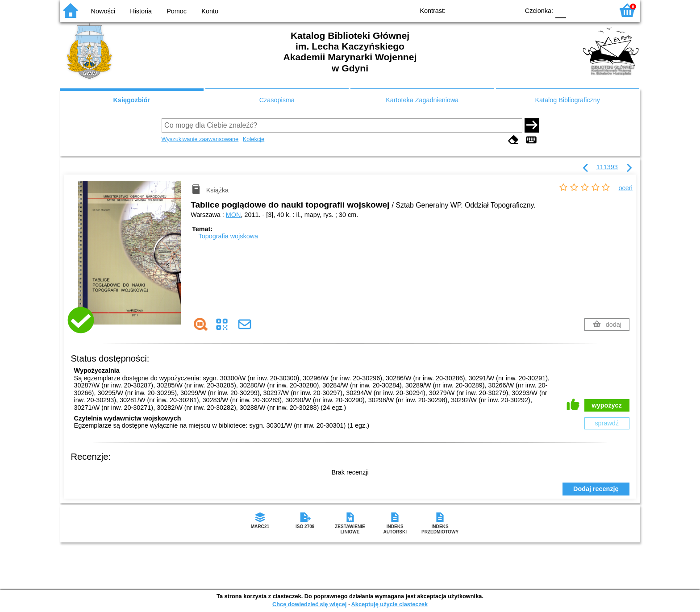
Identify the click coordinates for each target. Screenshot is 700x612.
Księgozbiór (132, 100)
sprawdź (607, 423)
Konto (210, 11)
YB (492, 10)
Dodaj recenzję (596, 489)
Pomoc (177, 11)
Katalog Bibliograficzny (567, 100)
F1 (576, 10)
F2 (597, 10)
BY (510, 10)
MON (233, 215)
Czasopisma (277, 100)
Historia (141, 11)
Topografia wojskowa (228, 236)
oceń (626, 188)
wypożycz (607, 405)
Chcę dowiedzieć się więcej (309, 604)
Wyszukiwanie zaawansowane (200, 139)
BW (474, 10)
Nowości (103, 11)
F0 (560, 10)
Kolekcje (254, 139)
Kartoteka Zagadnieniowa (422, 100)
